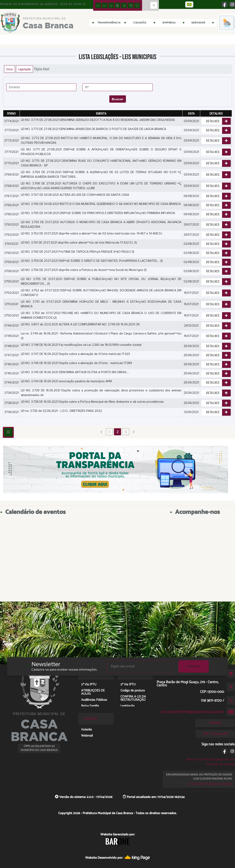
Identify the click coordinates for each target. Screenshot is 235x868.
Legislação (24, 69)
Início (10, 69)
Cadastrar (194, 666)
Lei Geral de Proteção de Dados (209, 784)
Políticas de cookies (221, 764)
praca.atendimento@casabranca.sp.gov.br (193, 712)
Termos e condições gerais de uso (210, 759)
